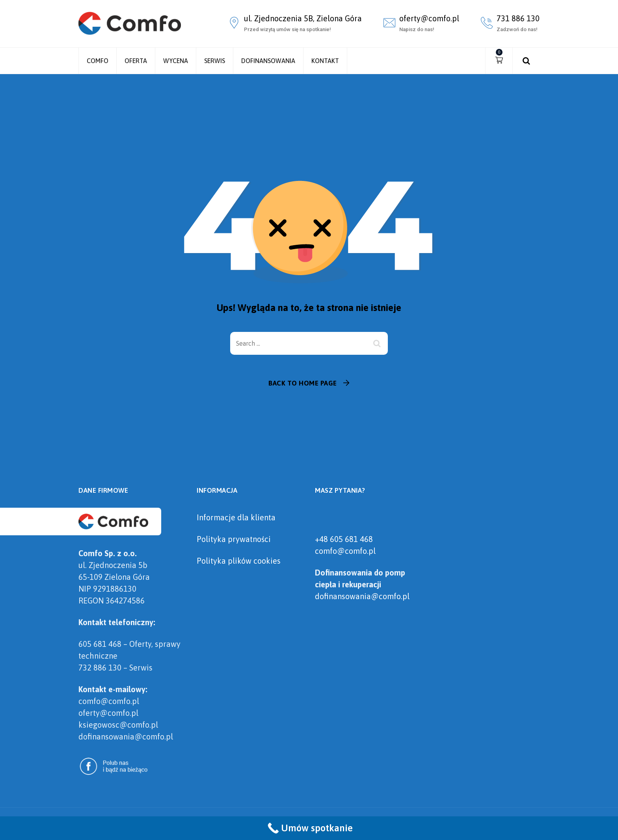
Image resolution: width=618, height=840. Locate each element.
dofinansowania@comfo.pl (362, 596)
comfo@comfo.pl (345, 551)
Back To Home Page (303, 383)
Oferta (136, 61)
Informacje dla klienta (236, 517)
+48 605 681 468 (344, 539)
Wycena (176, 61)
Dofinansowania (268, 61)
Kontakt (325, 61)
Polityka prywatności (234, 539)
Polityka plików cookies (239, 561)
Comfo (98, 61)
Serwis (215, 61)
